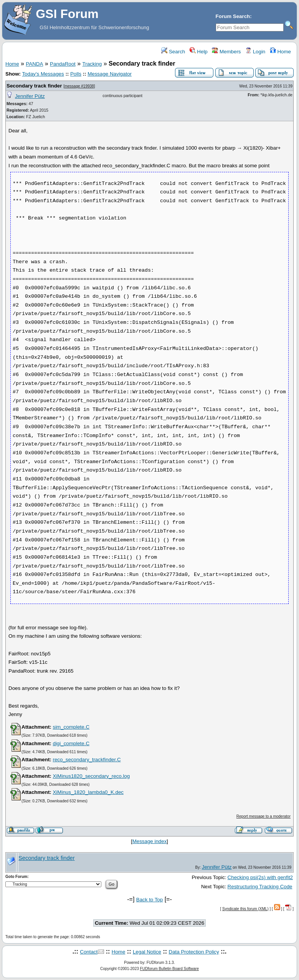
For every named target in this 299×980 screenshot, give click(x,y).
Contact (89, 952)
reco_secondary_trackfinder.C (87, 760)
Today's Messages (43, 74)
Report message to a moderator (263, 816)
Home (280, 52)
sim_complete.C (71, 727)
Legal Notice (147, 952)
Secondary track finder (34, 86)
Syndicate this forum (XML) (245, 909)
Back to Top (149, 900)
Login (255, 52)
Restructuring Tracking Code (260, 887)
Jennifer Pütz (30, 96)
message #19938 (79, 86)
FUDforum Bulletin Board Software (169, 969)
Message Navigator (110, 74)
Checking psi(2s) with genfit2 (260, 877)
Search (173, 52)
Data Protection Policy (194, 952)
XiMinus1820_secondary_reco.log (91, 776)
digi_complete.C (71, 743)
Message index (150, 841)
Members (226, 52)
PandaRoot (63, 64)
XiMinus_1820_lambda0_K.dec (88, 792)
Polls (76, 74)
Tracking (92, 64)
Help (199, 52)
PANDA (34, 64)
